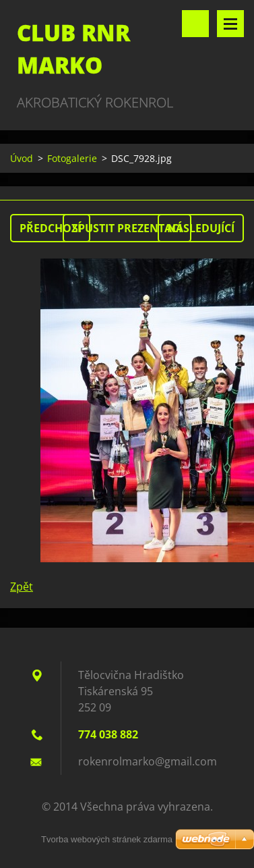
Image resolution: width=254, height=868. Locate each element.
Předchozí (50, 228)
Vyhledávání (195, 24)
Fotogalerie (72, 158)
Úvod (22, 158)
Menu (230, 24)
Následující (201, 228)
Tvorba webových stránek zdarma (107, 839)
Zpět (22, 587)
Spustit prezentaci (127, 228)
